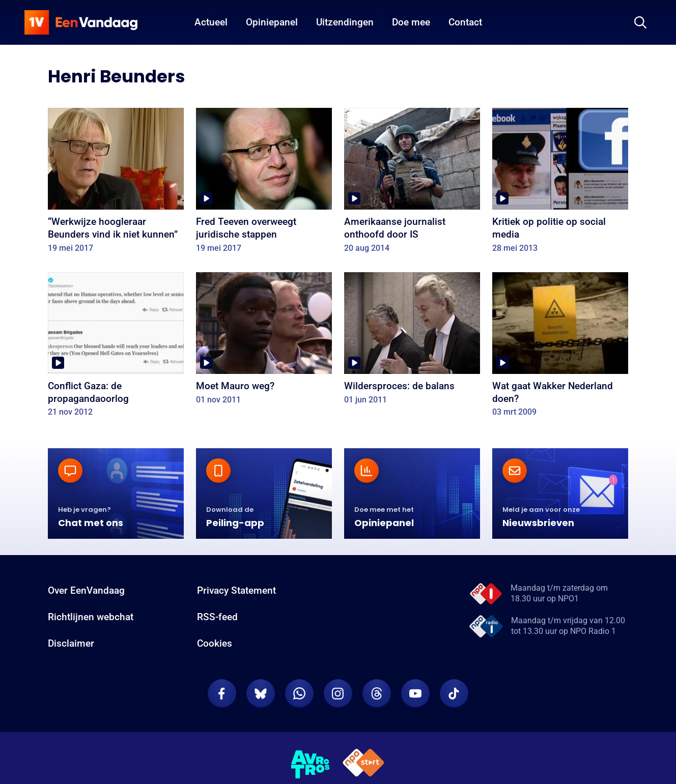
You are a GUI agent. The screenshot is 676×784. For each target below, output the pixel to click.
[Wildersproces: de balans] (412, 342)
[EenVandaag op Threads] (377, 693)
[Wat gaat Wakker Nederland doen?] (560, 348)
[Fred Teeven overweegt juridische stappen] (264, 184)
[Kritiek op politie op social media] (560, 184)
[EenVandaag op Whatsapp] (299, 693)
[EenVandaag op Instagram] (338, 693)
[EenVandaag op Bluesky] (261, 693)
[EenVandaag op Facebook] (222, 693)
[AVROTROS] (311, 765)
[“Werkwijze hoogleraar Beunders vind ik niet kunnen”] (116, 184)
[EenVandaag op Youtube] (415, 693)
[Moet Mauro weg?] (264, 342)
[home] (81, 22)
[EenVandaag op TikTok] (454, 693)
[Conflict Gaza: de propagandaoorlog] (116, 348)
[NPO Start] (363, 764)
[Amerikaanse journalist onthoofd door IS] (412, 184)
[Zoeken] (640, 22)
